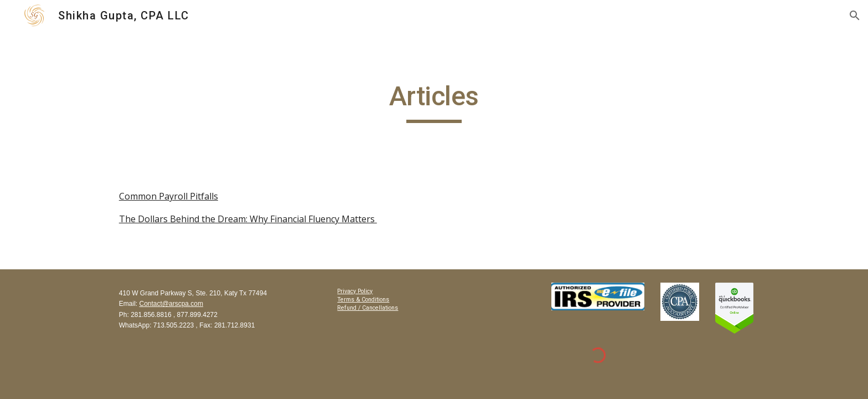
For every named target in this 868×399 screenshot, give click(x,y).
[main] (434, 101)
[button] (855, 16)
